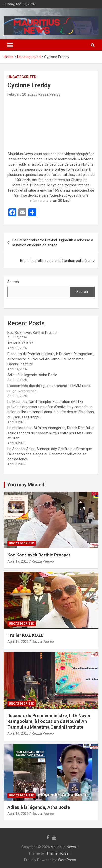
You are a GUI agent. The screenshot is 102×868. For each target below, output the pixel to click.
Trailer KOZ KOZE (22, 343)
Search (13, 282)
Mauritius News (63, 847)
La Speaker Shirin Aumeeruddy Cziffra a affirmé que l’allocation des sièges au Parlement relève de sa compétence (50, 454)
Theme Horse (57, 853)
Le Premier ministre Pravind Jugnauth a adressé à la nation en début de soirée (53, 243)
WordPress (67, 860)
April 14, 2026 (18, 733)
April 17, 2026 (18, 561)
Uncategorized (22, 77)
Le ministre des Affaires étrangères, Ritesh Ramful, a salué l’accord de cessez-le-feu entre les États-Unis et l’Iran (51, 433)
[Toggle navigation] (10, 45)
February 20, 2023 (21, 94)
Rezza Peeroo (50, 94)
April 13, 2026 (18, 814)
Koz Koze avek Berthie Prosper (33, 333)
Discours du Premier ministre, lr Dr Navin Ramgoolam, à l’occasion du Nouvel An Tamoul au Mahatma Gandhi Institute (51, 359)
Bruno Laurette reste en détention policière (55, 261)
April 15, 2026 (18, 642)
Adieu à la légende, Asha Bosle (32, 375)
